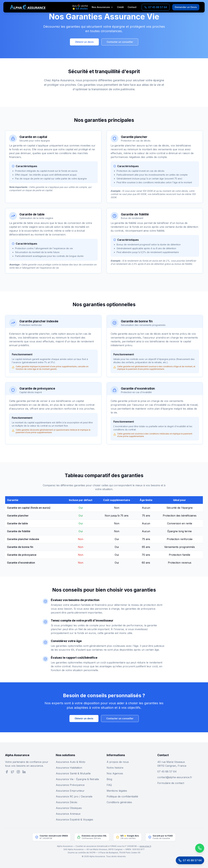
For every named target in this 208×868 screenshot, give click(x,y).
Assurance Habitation (69, 768)
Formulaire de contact (171, 783)
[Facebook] (7, 772)
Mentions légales (117, 791)
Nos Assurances (102, 7)
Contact (132, 7)
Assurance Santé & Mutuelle (73, 773)
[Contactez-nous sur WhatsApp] (187, 848)
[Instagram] (18, 772)
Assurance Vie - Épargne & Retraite (77, 779)
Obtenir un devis (84, 42)
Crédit (120, 7)
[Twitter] (13, 772)
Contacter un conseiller (120, 42)
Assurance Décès (67, 802)
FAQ (109, 785)
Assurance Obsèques (69, 808)
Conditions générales (119, 802)
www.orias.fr (145, 846)
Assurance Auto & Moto (71, 762)
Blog (109, 779)
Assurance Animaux (68, 814)
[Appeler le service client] (190, 860)
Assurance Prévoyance (70, 785)
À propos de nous (118, 762)
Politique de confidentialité (122, 796)
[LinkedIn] (24, 772)
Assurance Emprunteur (70, 791)
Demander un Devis (186, 7)
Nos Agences (115, 773)
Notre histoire (115, 768)
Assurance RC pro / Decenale (74, 796)
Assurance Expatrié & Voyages (74, 820)
